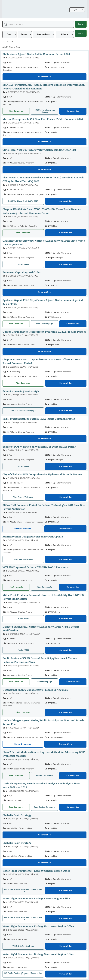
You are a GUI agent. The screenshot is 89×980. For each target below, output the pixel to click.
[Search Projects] (5, 24)
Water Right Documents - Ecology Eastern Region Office (37, 898)
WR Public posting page (23, 946)
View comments (23, 712)
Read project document (45, 807)
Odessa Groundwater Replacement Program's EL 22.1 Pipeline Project (44, 332)
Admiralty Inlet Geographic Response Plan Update (33, 537)
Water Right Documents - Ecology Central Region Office (36, 871)
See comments (16, 587)
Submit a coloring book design (21, 391)
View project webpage (23, 497)
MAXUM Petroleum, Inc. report (45, 111)
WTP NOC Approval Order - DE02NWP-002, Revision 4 (35, 567)
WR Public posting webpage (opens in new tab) (23, 974)
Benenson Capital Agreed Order (22, 272)
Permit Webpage (44, 682)
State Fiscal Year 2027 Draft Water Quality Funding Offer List (39, 150)
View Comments (16, 111)
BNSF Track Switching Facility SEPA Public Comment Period (39, 419)
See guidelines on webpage (23, 411)
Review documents (45, 776)
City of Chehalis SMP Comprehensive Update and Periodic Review (42, 474)
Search (81, 24)
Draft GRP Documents (23, 559)
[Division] (65, 34)
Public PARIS (23, 264)
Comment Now (45, 77)
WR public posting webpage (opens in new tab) (23, 890)
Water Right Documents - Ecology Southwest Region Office (38, 954)
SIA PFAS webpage (44, 324)
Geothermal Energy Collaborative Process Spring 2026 (35, 690)
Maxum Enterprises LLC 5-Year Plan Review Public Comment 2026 (43, 119)
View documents (44, 587)
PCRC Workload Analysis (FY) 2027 (23, 201)
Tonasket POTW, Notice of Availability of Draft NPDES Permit (39, 447)
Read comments (16, 807)
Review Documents (23, 529)
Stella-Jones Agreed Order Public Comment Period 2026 (36, 54)
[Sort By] (15, 47)
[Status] (44, 34)
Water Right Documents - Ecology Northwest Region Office (38, 926)
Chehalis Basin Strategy (17, 815)
